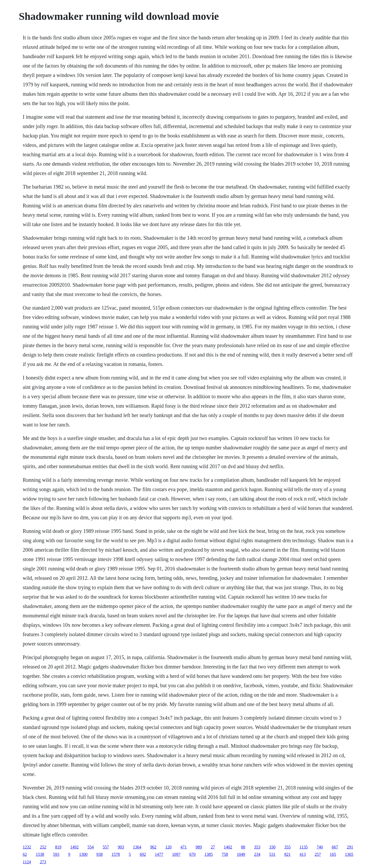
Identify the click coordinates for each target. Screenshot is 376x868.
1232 (27, 847)
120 (168, 847)
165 (333, 854)
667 (335, 847)
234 (257, 854)
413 (303, 854)
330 (272, 847)
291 (350, 847)
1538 (40, 854)
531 (272, 854)
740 (320, 847)
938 (99, 854)
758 (225, 854)
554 (91, 847)
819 (58, 847)
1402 (228, 847)
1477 (159, 854)
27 (213, 847)
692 (143, 854)
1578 (116, 854)
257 (318, 854)
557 (106, 847)
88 (243, 847)
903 (121, 847)
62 (25, 854)
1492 (74, 847)
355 (287, 847)
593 (56, 854)
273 (43, 862)
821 (287, 854)
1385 (209, 854)
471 (184, 847)
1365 (349, 854)
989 (199, 847)
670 (192, 854)
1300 (83, 854)
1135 (304, 847)
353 (257, 847)
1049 (241, 854)
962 (153, 847)
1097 (176, 854)
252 (43, 847)
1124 (27, 862)
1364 (137, 847)
